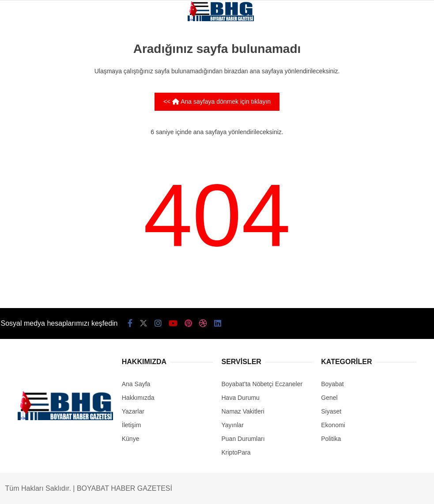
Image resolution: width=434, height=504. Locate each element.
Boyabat (332, 384)
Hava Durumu (241, 398)
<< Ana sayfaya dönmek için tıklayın (217, 102)
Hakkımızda (138, 398)
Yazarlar (133, 411)
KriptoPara (236, 452)
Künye (131, 439)
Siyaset (331, 411)
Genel (329, 398)
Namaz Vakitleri (243, 411)
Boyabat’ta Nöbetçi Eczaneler (262, 384)
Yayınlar (233, 425)
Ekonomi (333, 425)
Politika (331, 439)
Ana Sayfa (136, 384)
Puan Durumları (243, 439)
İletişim (132, 425)
